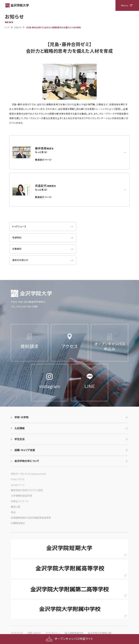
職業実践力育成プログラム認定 (27, 490)
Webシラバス (18, 479)
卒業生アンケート (20, 501)
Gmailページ (18, 485)
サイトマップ (17, 633)
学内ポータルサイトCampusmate (28, 474)
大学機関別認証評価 (21, 496)
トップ (7, 28)
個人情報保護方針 (74, 633)
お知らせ (18, 28)
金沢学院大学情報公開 (100, 633)
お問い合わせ (34, 633)
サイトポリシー (53, 633)
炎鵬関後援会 (18, 523)
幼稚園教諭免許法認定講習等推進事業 (31, 518)
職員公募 (16, 507)
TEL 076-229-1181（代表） (25, 307)
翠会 (13, 512)
